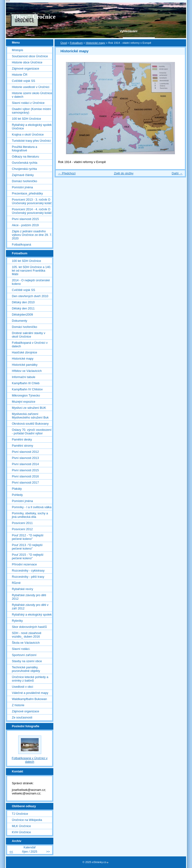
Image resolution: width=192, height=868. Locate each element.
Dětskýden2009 (22, 315)
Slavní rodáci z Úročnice (28, 103)
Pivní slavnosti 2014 (25, 464)
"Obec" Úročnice (33, 17)
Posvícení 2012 (22, 529)
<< (11, 852)
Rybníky (17, 621)
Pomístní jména (22, 187)
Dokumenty (20, 321)
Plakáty (17, 489)
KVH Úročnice (21, 832)
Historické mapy (96, 43)
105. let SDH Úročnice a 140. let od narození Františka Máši (32, 271)
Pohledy (17, 495)
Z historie (18, 705)
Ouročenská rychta (25, 163)
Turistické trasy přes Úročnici (31, 141)
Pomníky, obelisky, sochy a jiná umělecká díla (30, 515)
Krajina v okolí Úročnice (28, 134)
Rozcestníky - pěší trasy (28, 577)
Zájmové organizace (25, 68)
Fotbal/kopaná (21, 245)
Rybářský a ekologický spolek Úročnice (32, 127)
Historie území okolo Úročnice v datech (32, 95)
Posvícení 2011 (22, 523)
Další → (177, 173)
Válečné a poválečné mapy (30, 693)
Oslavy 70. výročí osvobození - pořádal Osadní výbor (32, 432)
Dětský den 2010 (23, 302)
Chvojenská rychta (24, 169)
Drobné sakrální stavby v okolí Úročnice (29, 335)
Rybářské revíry (23, 589)
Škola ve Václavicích (26, 643)
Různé (16, 583)
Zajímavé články (23, 175)
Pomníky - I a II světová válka (32, 507)
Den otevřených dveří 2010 (30, 296)
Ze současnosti (22, 717)
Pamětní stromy (23, 446)
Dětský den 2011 (23, 308)
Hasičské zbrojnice (25, 352)
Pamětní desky (22, 439)
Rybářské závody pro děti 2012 (29, 597)
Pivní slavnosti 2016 (25, 476)
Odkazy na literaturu (25, 156)
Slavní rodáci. (21, 649)
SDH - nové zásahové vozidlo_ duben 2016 (27, 635)
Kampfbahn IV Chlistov (27, 389)
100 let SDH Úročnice (26, 119)
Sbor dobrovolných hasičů (29, 627)
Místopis (18, 50)
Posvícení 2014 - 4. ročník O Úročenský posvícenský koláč (32, 211)
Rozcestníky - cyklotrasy (28, 571)
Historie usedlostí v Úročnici (31, 87)
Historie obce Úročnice (27, 62)
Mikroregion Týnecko (26, 395)
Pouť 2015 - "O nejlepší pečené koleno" (28, 556)
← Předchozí (67, 173)
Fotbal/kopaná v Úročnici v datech (30, 344)
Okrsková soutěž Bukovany (30, 424)
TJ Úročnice (20, 814)
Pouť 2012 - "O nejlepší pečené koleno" (28, 537)
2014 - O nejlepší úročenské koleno (31, 282)
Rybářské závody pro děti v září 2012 (30, 607)
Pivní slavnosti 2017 (25, 482)
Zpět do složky (124, 173)
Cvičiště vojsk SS (23, 81)
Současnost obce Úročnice (30, 56)
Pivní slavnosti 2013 (25, 458)
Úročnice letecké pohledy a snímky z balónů (30, 679)
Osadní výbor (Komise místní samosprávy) (31, 111)
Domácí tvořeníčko (25, 181)
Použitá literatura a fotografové (25, 149)
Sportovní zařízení (24, 655)
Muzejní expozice (24, 402)
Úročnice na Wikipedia (27, 820)
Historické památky (25, 365)
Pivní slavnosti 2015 (25, 219)
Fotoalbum (76, 43)
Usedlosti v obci (23, 687)
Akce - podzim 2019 (25, 225)
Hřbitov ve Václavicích (27, 371)
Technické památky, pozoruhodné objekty (26, 669)
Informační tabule (24, 377)
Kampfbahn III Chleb (26, 383)
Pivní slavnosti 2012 (25, 452)
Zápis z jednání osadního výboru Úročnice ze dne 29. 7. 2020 (32, 235)
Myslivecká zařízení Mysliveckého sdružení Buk (30, 416)
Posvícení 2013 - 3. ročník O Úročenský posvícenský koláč (32, 201)
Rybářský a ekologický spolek (32, 615)
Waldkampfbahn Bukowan (29, 699)
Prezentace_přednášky (27, 193)
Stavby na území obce (27, 661)
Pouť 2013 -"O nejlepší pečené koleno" (27, 547)
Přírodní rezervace (24, 564)
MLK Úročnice (21, 826)
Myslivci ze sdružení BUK (29, 408)
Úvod (64, 43)
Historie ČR (20, 75)
